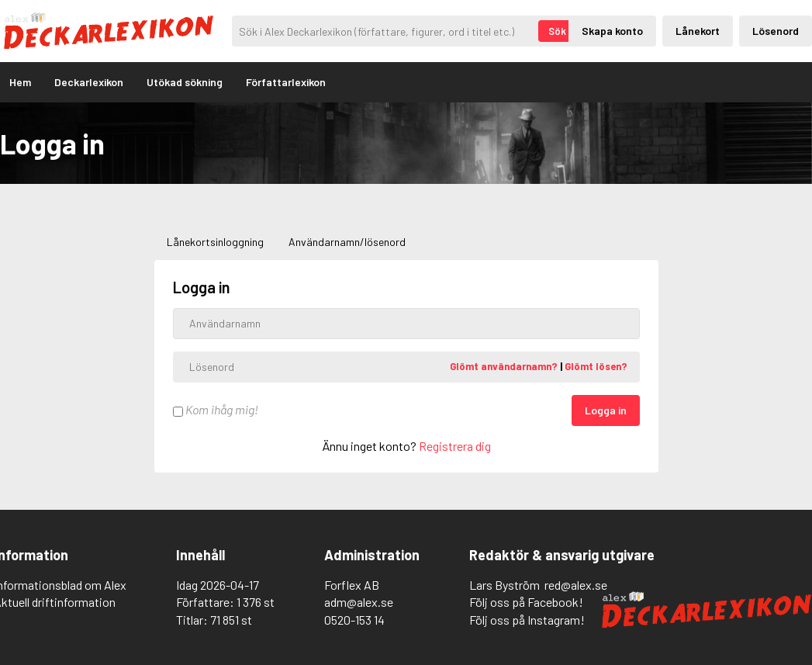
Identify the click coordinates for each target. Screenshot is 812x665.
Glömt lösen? (596, 366)
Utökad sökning (185, 82)
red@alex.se (576, 585)
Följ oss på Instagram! (527, 620)
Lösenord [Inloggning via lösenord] (776, 31)
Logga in (606, 410)
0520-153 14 (354, 620)
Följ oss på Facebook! (526, 602)
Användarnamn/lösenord (347, 242)
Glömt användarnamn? (505, 366)
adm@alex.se (359, 602)
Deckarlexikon (89, 82)
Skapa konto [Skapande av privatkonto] (612, 31)
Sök (557, 31)
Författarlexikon (286, 82)
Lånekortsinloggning (215, 242)
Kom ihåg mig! (216, 409)
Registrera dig (455, 446)
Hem (20, 82)
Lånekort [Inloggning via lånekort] (698, 31)
